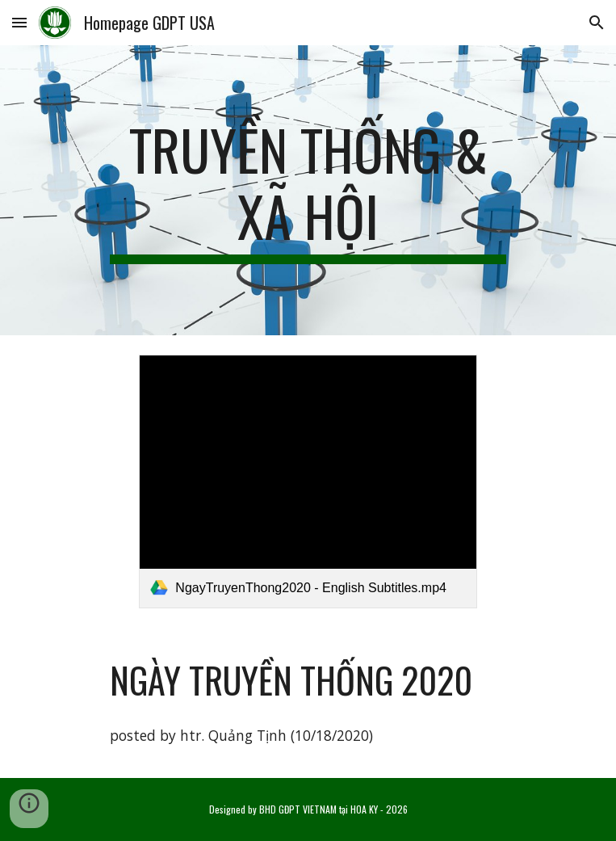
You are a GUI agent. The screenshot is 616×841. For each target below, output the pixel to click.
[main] (308, 190)
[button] (19, 22)
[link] (308, 481)
